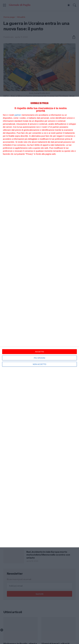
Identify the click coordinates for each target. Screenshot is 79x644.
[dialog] (39, 322)
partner (18, 115)
